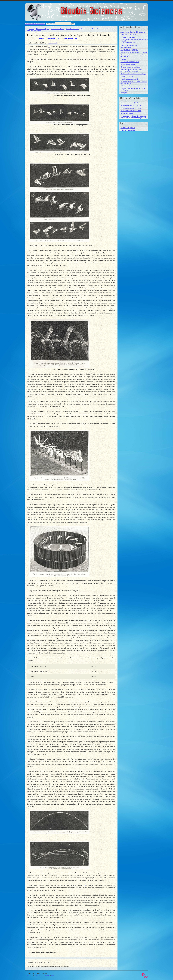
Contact (47, 975)
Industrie (124, 59)
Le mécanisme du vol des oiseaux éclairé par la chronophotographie (133, 117)
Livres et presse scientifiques (131, 67)
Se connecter (39, 975)
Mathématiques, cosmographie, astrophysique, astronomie (131, 70)
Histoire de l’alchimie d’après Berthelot (134, 52)
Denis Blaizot (53, 43)
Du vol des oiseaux (73, 29)
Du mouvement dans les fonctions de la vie (135, 40)
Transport (124, 93)
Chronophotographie (128, 128)
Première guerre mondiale (130, 79)
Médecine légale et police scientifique (133, 74)
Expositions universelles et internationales (130, 46)
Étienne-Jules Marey (58, 29)
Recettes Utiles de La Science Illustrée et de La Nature (134, 82)
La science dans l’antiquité (130, 62)
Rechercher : (50, 24)
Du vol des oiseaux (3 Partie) (131, 105)
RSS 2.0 (54, 975)
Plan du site (29, 975)
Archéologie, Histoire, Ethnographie (133, 32)
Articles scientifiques (43, 29)
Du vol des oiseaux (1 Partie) (131, 111)
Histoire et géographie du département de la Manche (134, 56)
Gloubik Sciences (105, 9)
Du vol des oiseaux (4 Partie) (131, 103)
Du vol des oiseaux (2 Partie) (131, 108)
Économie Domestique (128, 35)
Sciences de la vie (127, 86)
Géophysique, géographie (129, 50)
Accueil (32, 29)
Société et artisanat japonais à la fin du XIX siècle (134, 89)
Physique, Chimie (127, 77)
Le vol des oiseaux (127, 113)
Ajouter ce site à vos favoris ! (35, 24)
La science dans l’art (128, 64)
